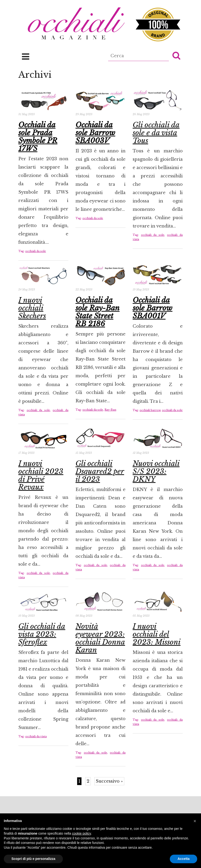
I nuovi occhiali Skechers (32, 308)
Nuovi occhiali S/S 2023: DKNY (156, 471)
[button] (176, 55)
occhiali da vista (36, 736)
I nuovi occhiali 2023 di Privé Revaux (41, 475)
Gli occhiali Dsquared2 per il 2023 (100, 471)
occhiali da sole (36, 251)
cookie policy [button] (81, 833)
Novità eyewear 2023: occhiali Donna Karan (100, 638)
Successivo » (109, 781)
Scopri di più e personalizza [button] (33, 859)
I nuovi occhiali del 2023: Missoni (157, 634)
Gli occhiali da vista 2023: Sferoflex (42, 634)
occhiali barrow (150, 410)
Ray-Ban (110, 410)
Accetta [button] (183, 859)
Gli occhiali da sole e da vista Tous (156, 133)
